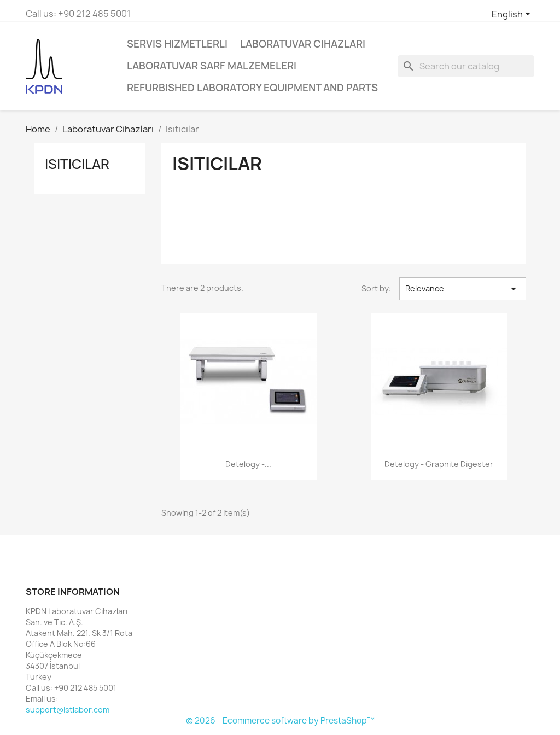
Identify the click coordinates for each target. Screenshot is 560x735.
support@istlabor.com (68, 710)
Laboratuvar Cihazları (303, 44)
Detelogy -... (248, 464)
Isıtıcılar (77, 164)
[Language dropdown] (513, 15)
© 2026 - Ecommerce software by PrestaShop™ (280, 721)
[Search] (466, 66)
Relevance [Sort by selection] (463, 289)
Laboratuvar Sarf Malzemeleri (212, 66)
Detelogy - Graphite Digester (439, 464)
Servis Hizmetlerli (177, 44)
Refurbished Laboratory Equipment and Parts (252, 88)
